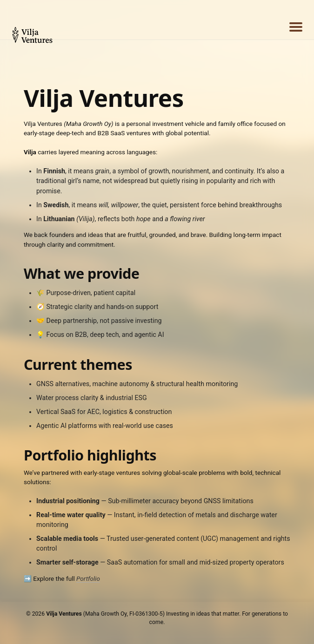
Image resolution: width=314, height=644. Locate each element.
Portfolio (88, 578)
